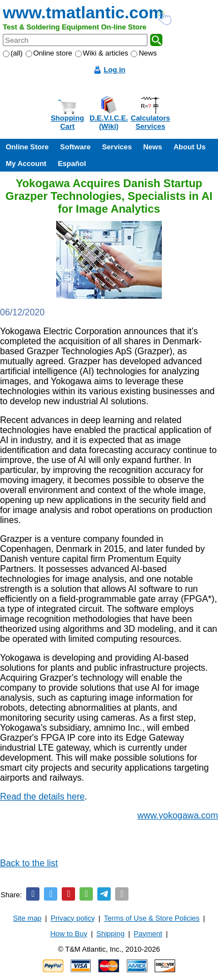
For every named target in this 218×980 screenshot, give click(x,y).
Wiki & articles (102, 53)
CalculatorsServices (150, 122)
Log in (115, 70)
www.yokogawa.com (178, 815)
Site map (27, 918)
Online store (49, 53)
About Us (190, 147)
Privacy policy (73, 918)
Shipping (110, 934)
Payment (148, 934)
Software (75, 147)
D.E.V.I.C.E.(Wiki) (109, 122)
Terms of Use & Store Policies (152, 918)
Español (72, 164)
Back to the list (29, 863)
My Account (26, 164)
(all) (13, 53)
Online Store (27, 147)
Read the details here (42, 796)
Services (117, 147)
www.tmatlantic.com (83, 12)
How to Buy (68, 934)
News (144, 53)
